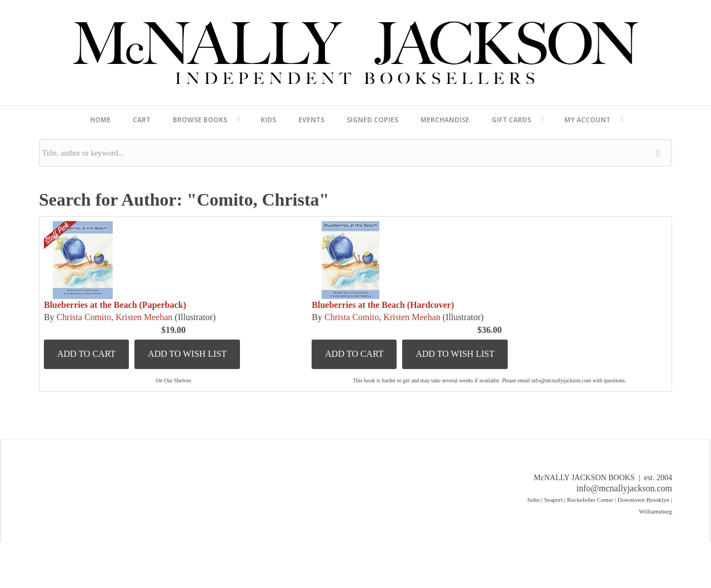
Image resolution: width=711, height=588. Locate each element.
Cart (142, 120)
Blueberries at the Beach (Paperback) (115, 305)
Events (311, 120)
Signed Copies (372, 120)
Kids (268, 120)
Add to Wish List (187, 354)
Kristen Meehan (144, 317)
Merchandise (445, 120)
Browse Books (200, 120)
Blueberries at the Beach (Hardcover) (383, 305)
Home (100, 120)
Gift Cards (511, 120)
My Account (587, 120)
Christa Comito (84, 317)
